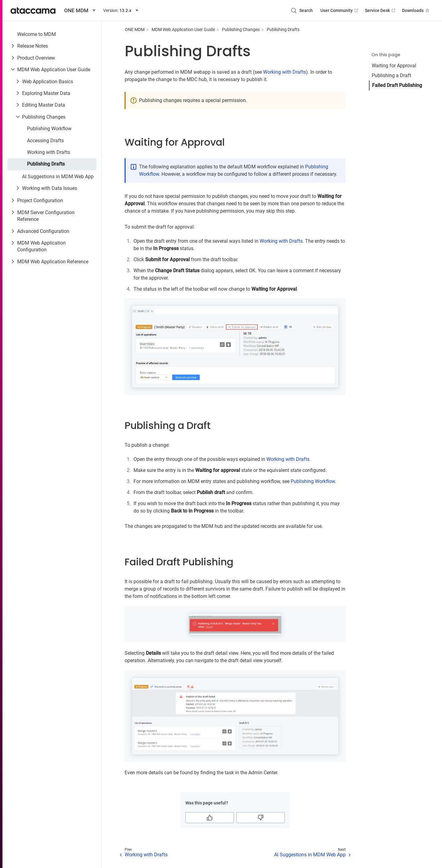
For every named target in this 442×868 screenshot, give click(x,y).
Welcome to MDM (37, 34)
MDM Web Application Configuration (41, 246)
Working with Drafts (48, 152)
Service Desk (381, 10)
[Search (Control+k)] (302, 10)
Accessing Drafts (45, 141)
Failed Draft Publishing (397, 85)
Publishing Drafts (46, 164)
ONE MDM (135, 29)
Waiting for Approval (394, 66)
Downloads (416, 10)
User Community (340, 10)
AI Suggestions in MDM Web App (58, 177)
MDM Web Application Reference (53, 262)
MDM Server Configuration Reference (46, 216)
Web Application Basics (48, 82)
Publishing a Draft (391, 75)
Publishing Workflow (49, 129)
